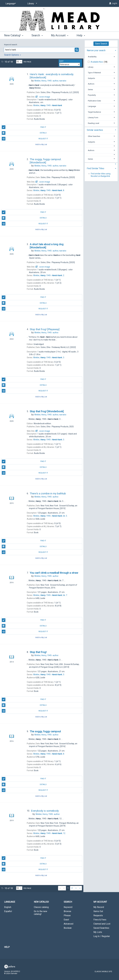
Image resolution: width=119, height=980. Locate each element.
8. (49, 190)
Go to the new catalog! (40, 913)
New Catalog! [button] (14, 35)
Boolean (68, 928)
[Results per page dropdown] (19, 62)
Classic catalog (41, 907)
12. (49, 833)
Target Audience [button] (94, 112)
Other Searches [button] (94, 136)
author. (47, 333)
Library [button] (91, 67)
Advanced (68, 924)
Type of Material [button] (94, 73)
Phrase (67, 915)
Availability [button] (92, 57)
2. (49, 275)
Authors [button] (91, 84)
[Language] (10, 4)
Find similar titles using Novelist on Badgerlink (101, 175)
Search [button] (37, 35)
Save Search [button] (101, 44)
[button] (101, 146)
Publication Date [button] (94, 101)
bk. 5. (50, 516)
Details (24, 133)
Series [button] (90, 90)
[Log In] (110, 3)
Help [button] (81, 35)
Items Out (98, 911)
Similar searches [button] (95, 130)
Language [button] (92, 106)
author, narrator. (50, 81)
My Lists (98, 932)
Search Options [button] (13, 55)
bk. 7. (50, 595)
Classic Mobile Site (103, 971)
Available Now (97, 62)
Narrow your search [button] (96, 50)
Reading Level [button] (93, 123)
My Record (99, 907)
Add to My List (41, 144)
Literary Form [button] (93, 118)
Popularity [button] (92, 95)
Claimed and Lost (102, 924)
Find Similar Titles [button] (96, 168)
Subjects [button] (91, 78)
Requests (98, 915)
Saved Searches (101, 928)
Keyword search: (11, 45)
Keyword (68, 907)
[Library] (32, 4)
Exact (66, 920)
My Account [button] (60, 35)
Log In (115, 3)
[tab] (101, 50)
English (8, 907)
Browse (67, 911)
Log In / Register (102, 936)
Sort (61, 61)
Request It (25, 139)
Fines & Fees (100, 920)
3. (49, 357)
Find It (24, 127)
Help (7, 947)
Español (8, 911)
